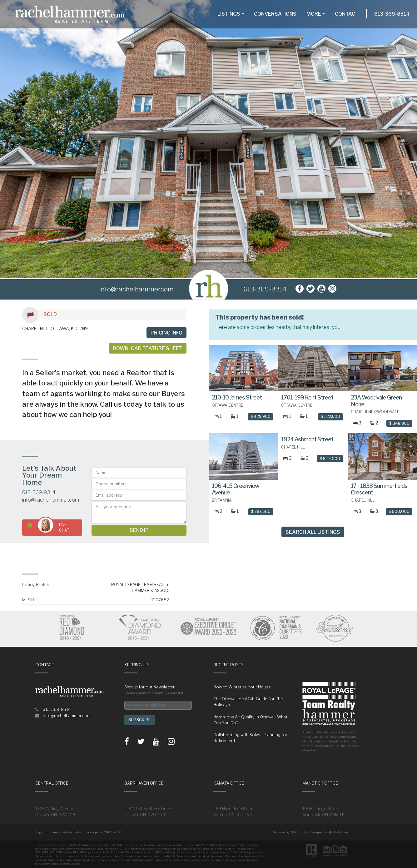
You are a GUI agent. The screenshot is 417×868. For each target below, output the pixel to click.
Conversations (275, 14)
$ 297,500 (261, 511)
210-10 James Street (237, 397)
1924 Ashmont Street (307, 439)
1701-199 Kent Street (307, 397)
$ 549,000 (330, 459)
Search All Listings (313, 532)
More (314, 14)
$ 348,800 (399, 423)
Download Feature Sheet (148, 348)
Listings (229, 14)
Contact (347, 14)
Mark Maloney (338, 832)
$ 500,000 (399, 511)
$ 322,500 (330, 417)
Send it (139, 530)
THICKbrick (298, 832)
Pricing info (166, 333)
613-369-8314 (392, 14)
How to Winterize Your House (242, 687)
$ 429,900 (261, 417)
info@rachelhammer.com (51, 500)
